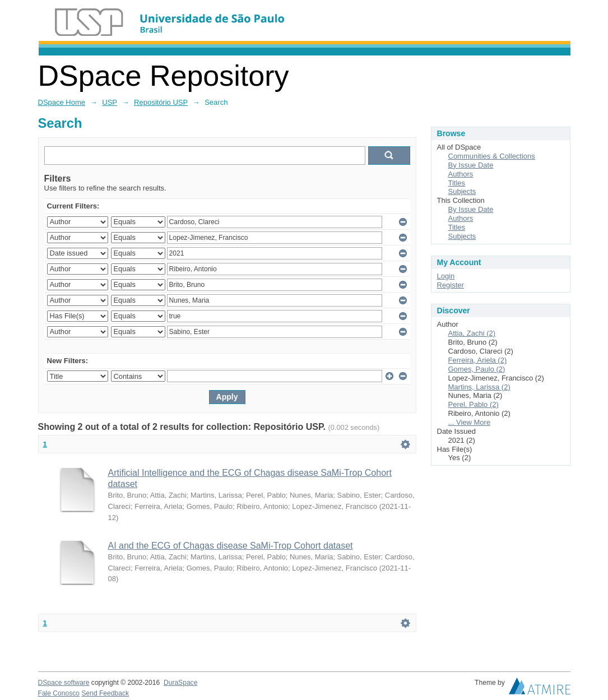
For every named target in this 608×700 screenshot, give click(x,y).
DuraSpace (180, 683)
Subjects (462, 191)
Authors (461, 174)
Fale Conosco (59, 693)
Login (446, 276)
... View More (470, 422)
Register (451, 285)
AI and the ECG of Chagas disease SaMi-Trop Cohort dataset (231, 546)
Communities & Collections (492, 156)
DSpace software (64, 683)
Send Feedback (105, 693)
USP (110, 102)
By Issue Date (471, 165)
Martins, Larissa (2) (479, 387)
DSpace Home (62, 102)
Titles (457, 183)
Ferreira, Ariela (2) (478, 360)
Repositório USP (161, 102)
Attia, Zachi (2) (472, 333)
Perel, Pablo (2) (474, 404)
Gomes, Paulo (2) (477, 369)
